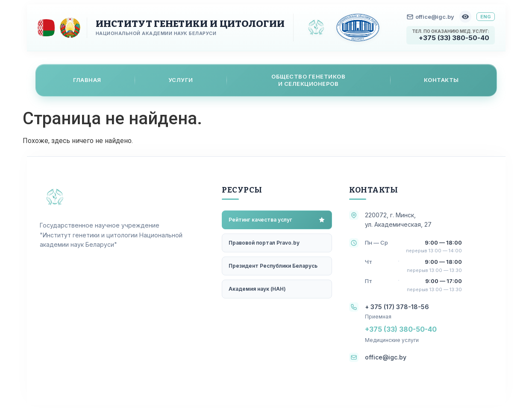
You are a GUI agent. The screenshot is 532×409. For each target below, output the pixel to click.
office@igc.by (431, 17)
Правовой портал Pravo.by (264, 243)
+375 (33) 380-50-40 (454, 38)
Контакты (441, 80)
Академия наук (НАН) (257, 289)
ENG (486, 17)
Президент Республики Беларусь (273, 266)
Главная (87, 80)
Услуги (181, 80)
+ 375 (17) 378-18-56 (397, 307)
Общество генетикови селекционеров (308, 80)
